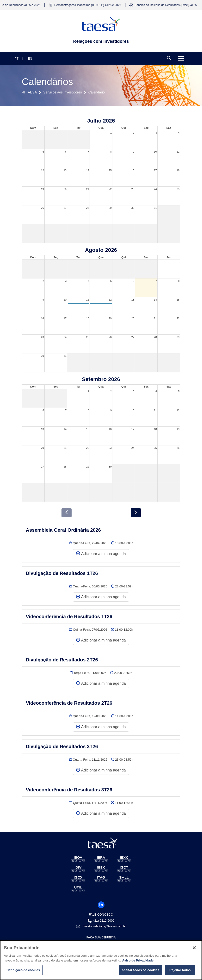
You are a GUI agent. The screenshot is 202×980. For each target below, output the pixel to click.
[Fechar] (194, 948)
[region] (101, 960)
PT (17, 59)
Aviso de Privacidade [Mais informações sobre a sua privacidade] (138, 960)
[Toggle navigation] (181, 58)
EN (30, 59)
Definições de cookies (23, 970)
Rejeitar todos (180, 970)
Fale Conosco (101, 915)
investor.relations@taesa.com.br (104, 926)
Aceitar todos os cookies (140, 970)
